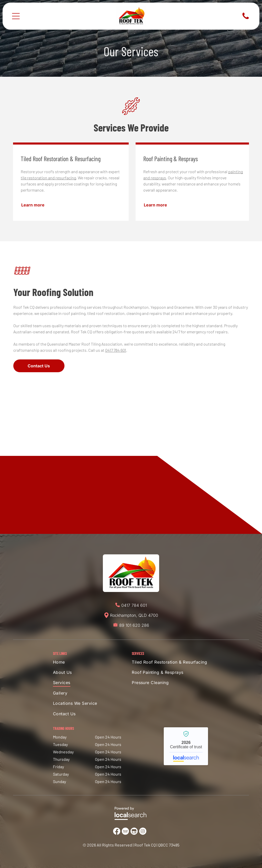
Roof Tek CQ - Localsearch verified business (186, 746)
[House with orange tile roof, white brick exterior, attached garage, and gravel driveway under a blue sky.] (131, 461)
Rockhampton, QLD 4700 (134, 615)
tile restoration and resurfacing (48, 178)
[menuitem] (81, 663)
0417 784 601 (116, 350)
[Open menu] (16, 16)
